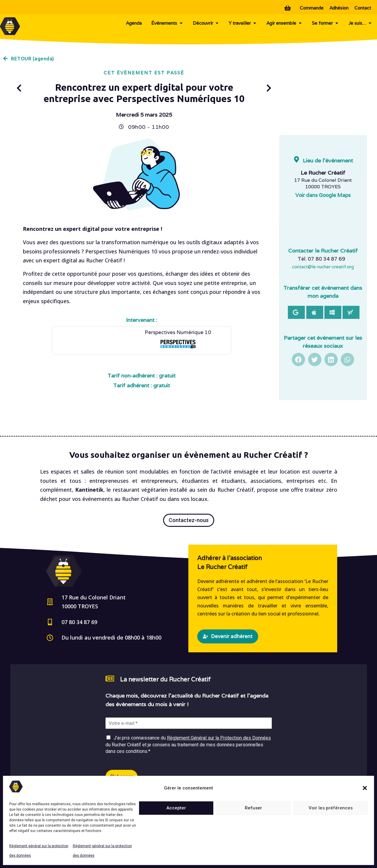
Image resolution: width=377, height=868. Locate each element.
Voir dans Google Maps (323, 195)
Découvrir (206, 23)
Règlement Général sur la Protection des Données (219, 738)
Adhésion (339, 8)
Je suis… (360, 23)
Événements (167, 23)
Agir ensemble (284, 23)
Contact (363, 8)
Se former (325, 23)
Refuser (253, 808)
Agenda (134, 23)
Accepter (176, 808)
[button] (365, 788)
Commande (312, 8)
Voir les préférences (331, 808)
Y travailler (243, 23)
